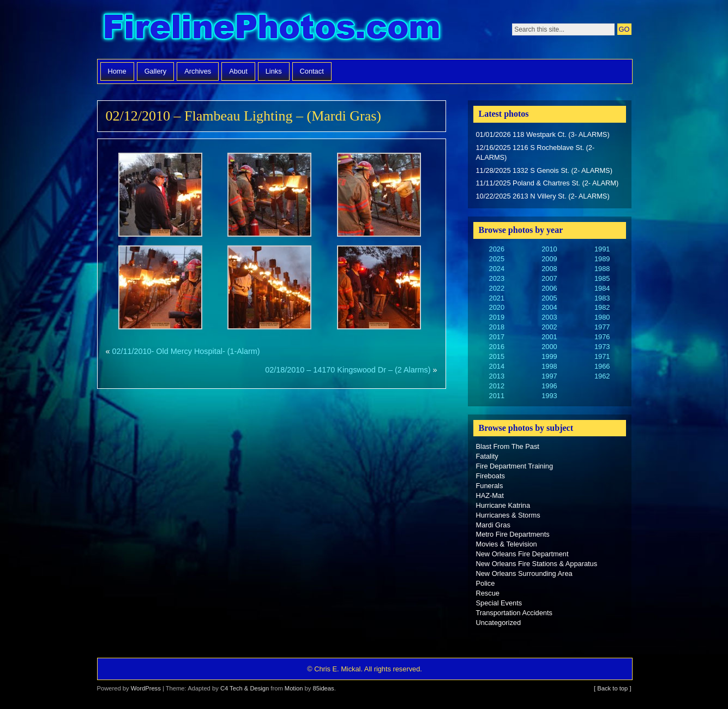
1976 (602, 337)
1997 (549, 376)
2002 (549, 327)
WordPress (146, 688)
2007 (549, 278)
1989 (602, 259)
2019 (497, 317)
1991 (602, 249)
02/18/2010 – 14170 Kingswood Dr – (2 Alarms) (348, 370)
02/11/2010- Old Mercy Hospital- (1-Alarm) (186, 351)
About (238, 71)
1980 (602, 317)
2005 (549, 298)
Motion (294, 688)
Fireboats (491, 476)
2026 (497, 249)
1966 (602, 366)
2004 (549, 307)
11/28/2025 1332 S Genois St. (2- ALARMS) (544, 170)
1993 (549, 396)
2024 (497, 269)
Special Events (499, 603)
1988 (602, 269)
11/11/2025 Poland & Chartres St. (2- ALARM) (547, 183)
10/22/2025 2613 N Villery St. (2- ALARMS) (543, 196)
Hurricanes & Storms (508, 515)
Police (486, 583)
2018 (497, 327)
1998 (549, 366)
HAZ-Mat (490, 495)
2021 (497, 298)
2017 (497, 337)
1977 (602, 327)
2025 (497, 259)
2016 (497, 347)
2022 (497, 288)
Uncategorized (499, 623)
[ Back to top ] (612, 688)
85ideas (323, 688)
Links (274, 71)
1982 (602, 307)
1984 (602, 288)
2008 (549, 269)
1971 (602, 356)
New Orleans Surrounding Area (524, 573)
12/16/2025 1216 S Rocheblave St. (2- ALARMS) (536, 152)
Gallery (156, 71)
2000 (549, 347)
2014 (497, 366)
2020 (497, 307)
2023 (497, 278)
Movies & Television (507, 544)
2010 (549, 249)
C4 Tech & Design (245, 688)
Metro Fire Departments (513, 534)
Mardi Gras (493, 525)
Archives (198, 71)
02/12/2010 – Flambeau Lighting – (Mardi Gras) (243, 116)
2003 (549, 317)
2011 (497, 396)
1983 (602, 298)
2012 (497, 386)
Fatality (487, 456)
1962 (602, 376)
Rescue (488, 593)
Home (117, 71)
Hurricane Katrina (503, 505)
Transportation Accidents (514, 613)
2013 (497, 376)
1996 (549, 386)
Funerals (490, 486)
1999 (549, 356)
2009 (549, 259)
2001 (549, 337)
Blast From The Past (508, 446)
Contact (312, 71)
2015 (497, 356)
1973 (602, 347)
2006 (549, 288)
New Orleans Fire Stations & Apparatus (537, 564)
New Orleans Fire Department (522, 554)
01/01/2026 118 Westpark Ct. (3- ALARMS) (543, 134)
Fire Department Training (515, 466)
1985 (602, 278)
